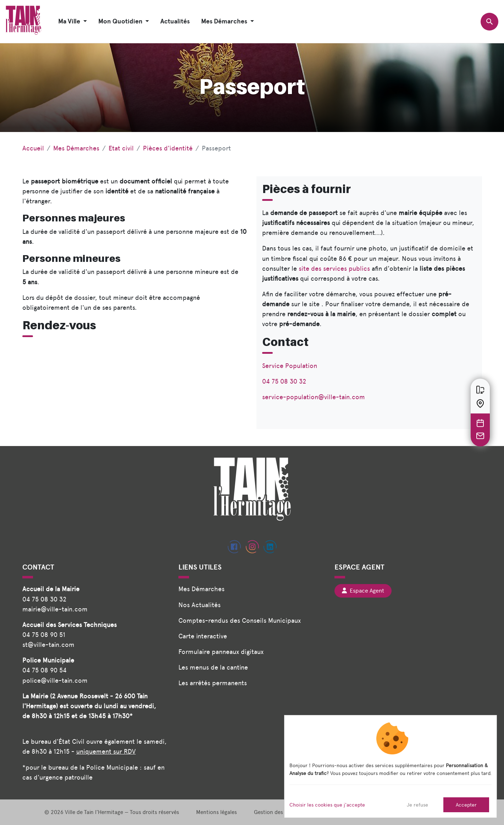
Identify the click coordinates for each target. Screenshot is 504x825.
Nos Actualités (200, 605)
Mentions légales (217, 812)
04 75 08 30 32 (284, 381)
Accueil (33, 148)
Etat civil (121, 148)
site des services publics (334, 268)
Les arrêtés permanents (213, 683)
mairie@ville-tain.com (55, 609)
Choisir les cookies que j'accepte (327, 805)
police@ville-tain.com (55, 680)
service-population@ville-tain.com (314, 397)
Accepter (466, 805)
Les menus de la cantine (213, 667)
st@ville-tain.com (48, 645)
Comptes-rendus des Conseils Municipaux (240, 620)
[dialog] (391, 766)
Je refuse (417, 805)
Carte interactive (203, 636)
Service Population (290, 366)
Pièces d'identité (168, 148)
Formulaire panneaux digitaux (221, 652)
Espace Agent (363, 591)
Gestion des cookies (279, 812)
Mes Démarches (76, 148)
